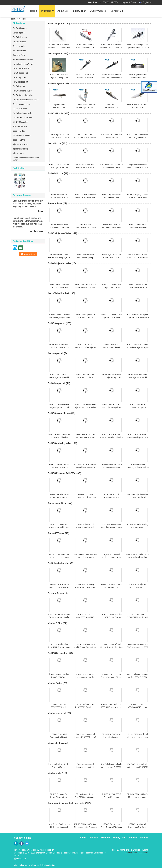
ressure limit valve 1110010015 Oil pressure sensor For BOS (85, 497)
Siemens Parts (19, 55)
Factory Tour (79, 11)
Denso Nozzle (19, 46)
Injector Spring (19, 140)
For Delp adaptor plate (22, 113)
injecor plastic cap (21, 149)
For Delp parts (19, 86)
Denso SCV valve (20, 109)
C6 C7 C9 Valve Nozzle (23, 118)
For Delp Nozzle (20, 51)
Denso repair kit (19, 77)
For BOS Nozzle (19, 42)
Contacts (132, 838)
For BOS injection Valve (23, 60)
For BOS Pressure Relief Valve (26, 100)
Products (46, 11)
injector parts (18, 153)
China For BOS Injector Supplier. (40, 850)
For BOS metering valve (23, 95)
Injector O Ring (19, 131)
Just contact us (49, 865)
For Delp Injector (20, 37)
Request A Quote (129, 2)
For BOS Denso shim (22, 135)
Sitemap (144, 838)
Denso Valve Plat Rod (22, 68)
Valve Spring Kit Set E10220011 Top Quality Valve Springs (85, 707)
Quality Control (98, 11)
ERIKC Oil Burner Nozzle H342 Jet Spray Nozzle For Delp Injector (85, 197)
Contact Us (117, 11)
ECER (16, 856)
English (147, 2)
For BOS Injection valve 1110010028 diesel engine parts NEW (138, 497)
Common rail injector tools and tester (26, 159)
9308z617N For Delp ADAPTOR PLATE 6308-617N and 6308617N (85, 587)
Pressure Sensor (20, 126)
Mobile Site (20, 859)
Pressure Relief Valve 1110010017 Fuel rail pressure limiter (59, 497)
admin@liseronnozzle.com (136, 853)
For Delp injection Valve (23, 64)
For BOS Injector (20, 28)
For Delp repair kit (20, 82)
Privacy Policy (20, 850)
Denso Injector (19, 33)
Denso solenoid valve (22, 104)
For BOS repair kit (20, 73)
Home (33, 11)
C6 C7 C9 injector (20, 122)
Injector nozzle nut (21, 144)
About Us (63, 11)
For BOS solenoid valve (23, 91)
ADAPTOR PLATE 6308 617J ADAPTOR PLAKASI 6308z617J (112, 587)
